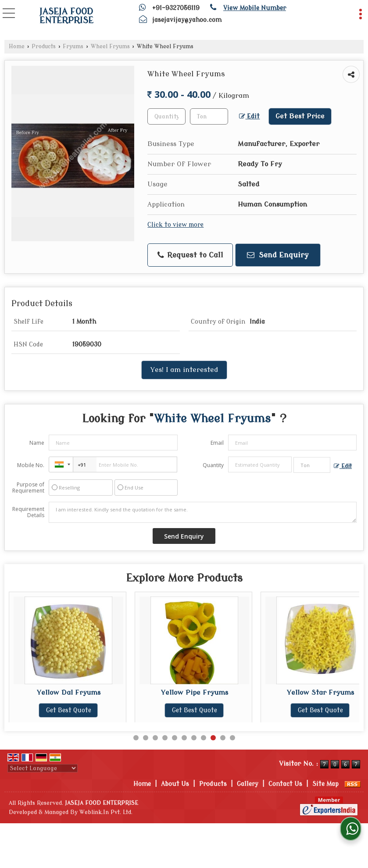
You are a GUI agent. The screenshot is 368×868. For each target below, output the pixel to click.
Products (44, 46)
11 (232, 738)
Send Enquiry (278, 255)
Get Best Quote (72, 710)
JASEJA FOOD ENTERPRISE (66, 16)
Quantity (213, 465)
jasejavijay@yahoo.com (187, 20)
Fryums (73, 46)
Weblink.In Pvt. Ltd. (106, 812)
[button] (255, 8)
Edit (249, 116)
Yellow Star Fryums (323, 693)
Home (17, 46)
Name (37, 443)
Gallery (248, 784)
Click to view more (175, 225)
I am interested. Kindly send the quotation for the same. (203, 512)
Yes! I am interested (184, 370)
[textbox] (209, 116)
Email (217, 443)
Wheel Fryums (110, 46)
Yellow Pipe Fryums (198, 693)
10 (223, 738)
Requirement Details (28, 512)
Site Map (325, 784)
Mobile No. (31, 465)
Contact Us (285, 784)
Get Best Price (300, 116)
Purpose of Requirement (28, 488)
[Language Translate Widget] (43, 768)
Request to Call (190, 255)
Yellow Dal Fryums (72, 693)
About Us (175, 784)
